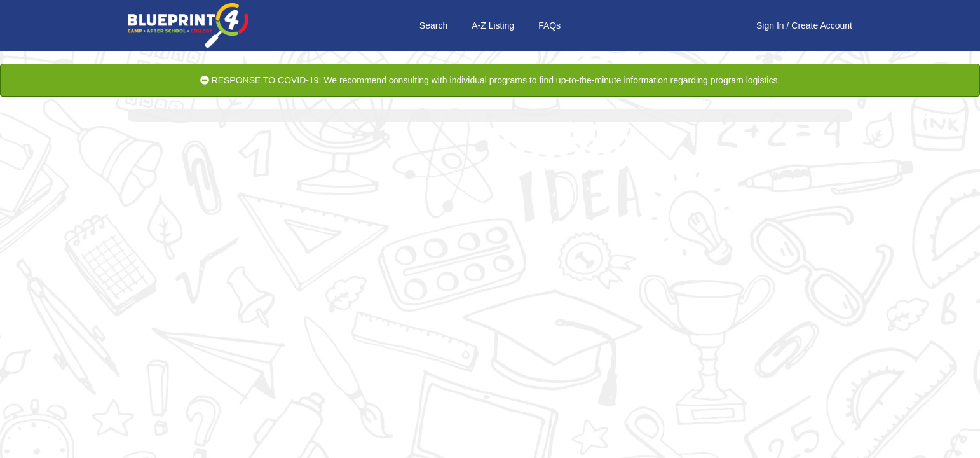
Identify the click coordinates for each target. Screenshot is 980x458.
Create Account (822, 25)
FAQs (549, 25)
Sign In (770, 25)
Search (433, 25)
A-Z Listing (493, 25)
